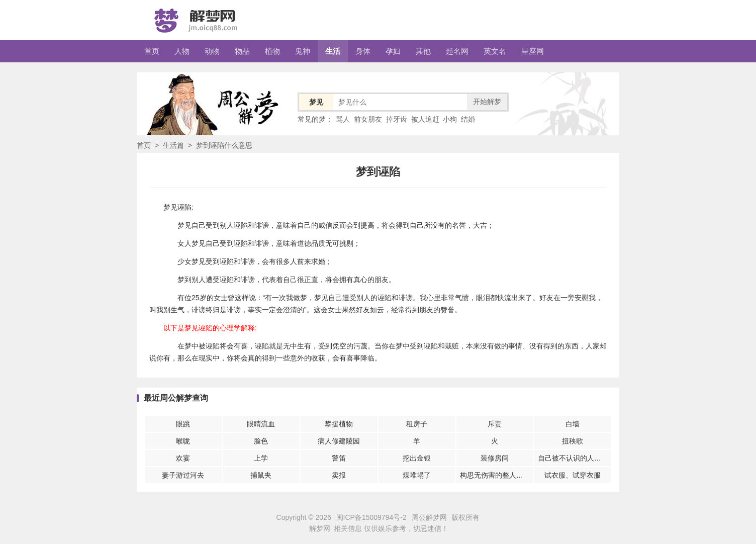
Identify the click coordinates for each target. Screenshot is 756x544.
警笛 (339, 458)
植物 (272, 51)
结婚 (468, 119)
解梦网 (320, 528)
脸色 (261, 441)
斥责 (495, 424)
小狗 (450, 119)
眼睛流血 (261, 424)
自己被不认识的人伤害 (573, 458)
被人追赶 (425, 119)
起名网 (457, 51)
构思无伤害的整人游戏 (495, 475)
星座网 (533, 51)
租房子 (417, 424)
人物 (182, 51)
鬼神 (303, 51)
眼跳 (183, 424)
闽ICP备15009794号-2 (371, 517)
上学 (261, 458)
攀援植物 (339, 424)
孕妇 (393, 51)
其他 (423, 51)
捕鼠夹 (261, 475)
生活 (333, 51)
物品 (242, 51)
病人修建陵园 (339, 441)
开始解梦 (487, 102)
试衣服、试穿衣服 (573, 475)
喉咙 (183, 441)
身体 (363, 51)
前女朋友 (368, 119)
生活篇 (173, 145)
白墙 (573, 424)
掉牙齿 (397, 119)
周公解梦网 (429, 517)
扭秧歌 (573, 441)
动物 (212, 51)
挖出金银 (417, 458)
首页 (152, 51)
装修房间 (495, 458)
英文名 (495, 51)
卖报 (339, 475)
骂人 (343, 119)
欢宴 (183, 458)
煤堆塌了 (417, 475)
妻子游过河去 (183, 475)
